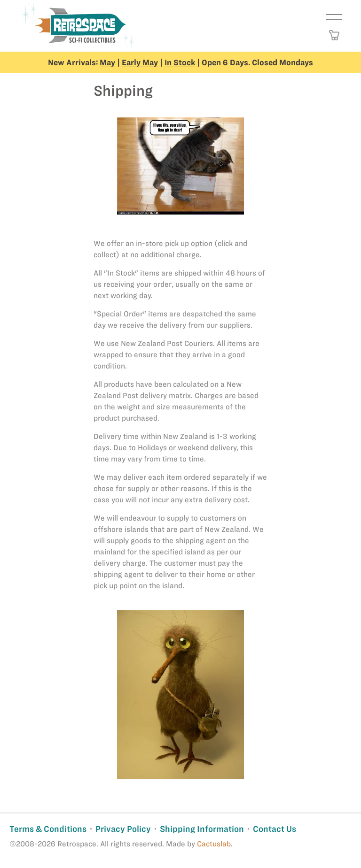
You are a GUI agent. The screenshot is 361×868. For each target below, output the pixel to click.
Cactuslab (214, 844)
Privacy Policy (123, 829)
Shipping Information (202, 829)
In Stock (180, 62)
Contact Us (275, 829)
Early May (140, 62)
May (107, 62)
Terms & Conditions (48, 829)
